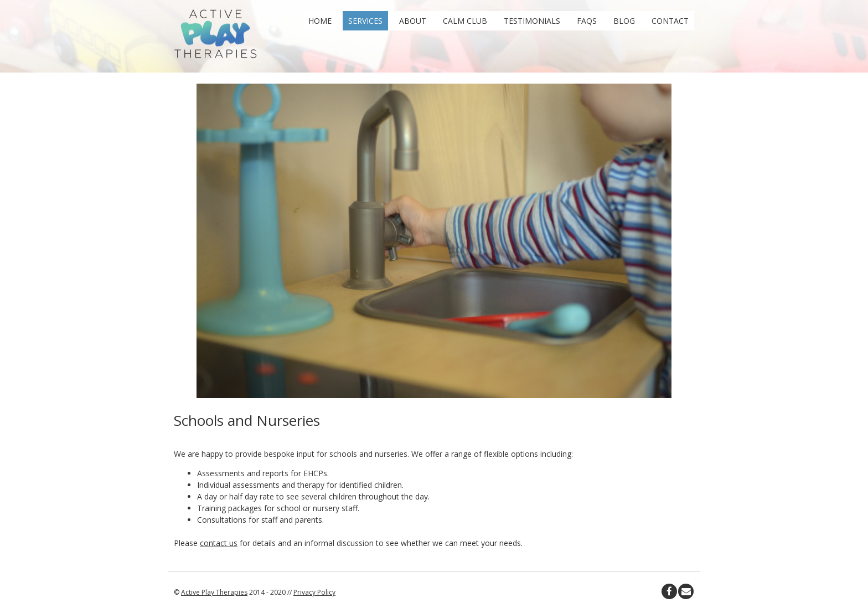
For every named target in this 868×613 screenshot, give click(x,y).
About (413, 21)
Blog (624, 21)
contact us (219, 543)
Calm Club (465, 21)
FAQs (587, 21)
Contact (670, 21)
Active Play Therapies (214, 592)
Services (365, 21)
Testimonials (532, 21)
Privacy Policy (314, 592)
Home (320, 21)
